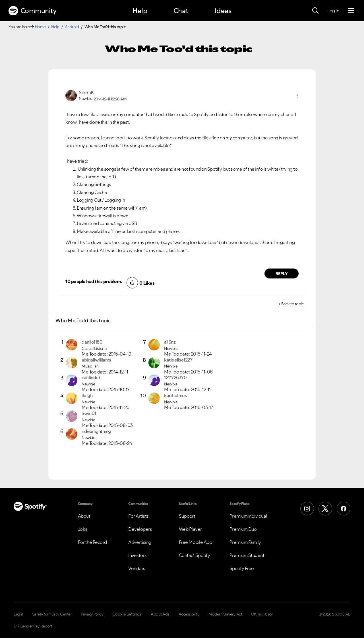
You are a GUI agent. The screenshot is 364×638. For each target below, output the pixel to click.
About (84, 516)
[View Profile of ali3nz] (170, 342)
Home (40, 27)
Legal (18, 614)
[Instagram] (307, 509)
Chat (181, 11)
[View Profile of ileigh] (87, 395)
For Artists (138, 516)
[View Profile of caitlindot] (91, 377)
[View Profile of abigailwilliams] (96, 360)
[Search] (315, 11)
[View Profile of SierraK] (86, 92)
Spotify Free (242, 568)
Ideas (223, 11)
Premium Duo (243, 529)
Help (140, 11)
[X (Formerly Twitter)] (325, 509)
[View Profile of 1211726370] (175, 377)
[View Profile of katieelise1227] (178, 360)
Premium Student (247, 555)
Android (72, 27)
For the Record (92, 542)
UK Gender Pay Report (33, 626)
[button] (297, 96)
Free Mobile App (196, 542)
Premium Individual (248, 516)
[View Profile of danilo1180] (92, 342)
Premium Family (245, 542)
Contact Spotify (195, 555)
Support (187, 516)
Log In (333, 11)
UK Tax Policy (262, 614)
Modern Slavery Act (225, 614)
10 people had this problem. (94, 281)
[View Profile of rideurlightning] (96, 431)
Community (32, 11)
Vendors (137, 568)
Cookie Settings (127, 614)
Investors (137, 555)
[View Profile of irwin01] (89, 413)
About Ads (160, 614)
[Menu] (351, 11)
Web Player (190, 529)
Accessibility (189, 614)
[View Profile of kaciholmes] (175, 395)
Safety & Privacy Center (52, 614)
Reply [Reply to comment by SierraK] (282, 274)
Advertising (140, 542)
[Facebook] (344, 509)
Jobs (83, 529)
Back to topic (292, 304)
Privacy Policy (92, 614)
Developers (140, 529)
